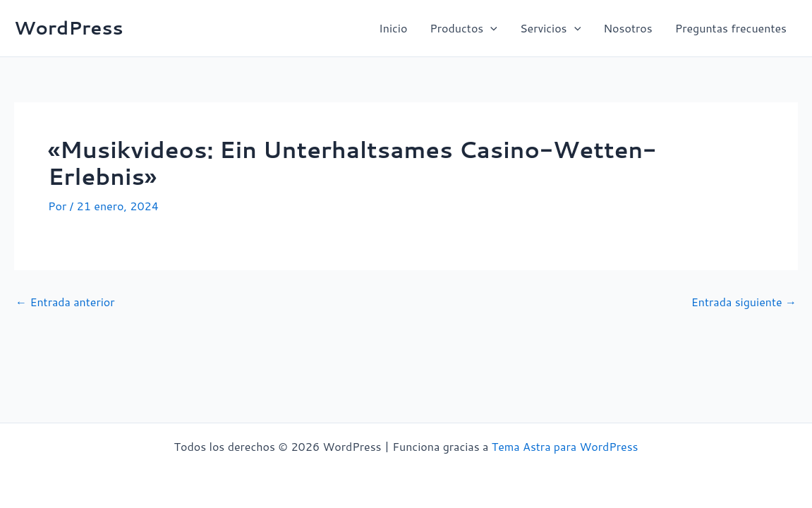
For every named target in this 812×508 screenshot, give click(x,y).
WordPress (68, 28)
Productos (463, 28)
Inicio (393, 28)
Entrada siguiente (744, 302)
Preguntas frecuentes (731, 28)
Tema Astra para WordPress (565, 446)
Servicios (550, 28)
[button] (490, 28)
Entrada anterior (65, 302)
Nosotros (628, 28)
